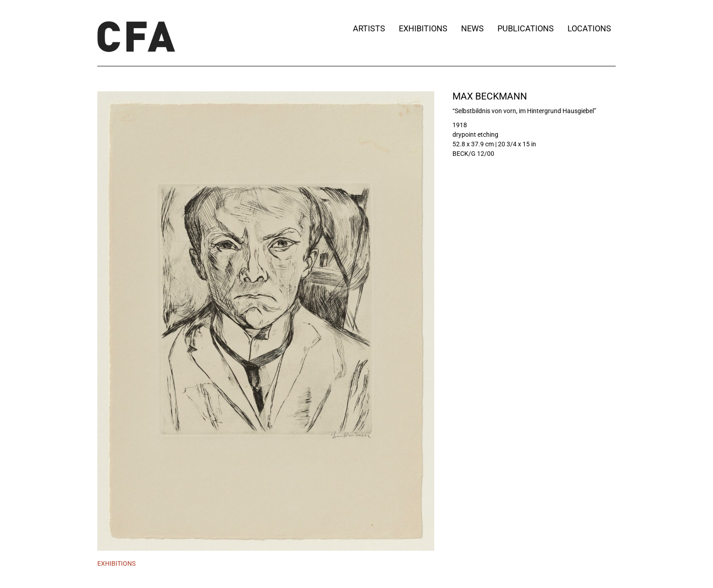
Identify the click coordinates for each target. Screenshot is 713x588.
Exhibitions (423, 28)
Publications (526, 28)
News (472, 28)
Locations (592, 28)
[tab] (116, 564)
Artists (369, 28)
